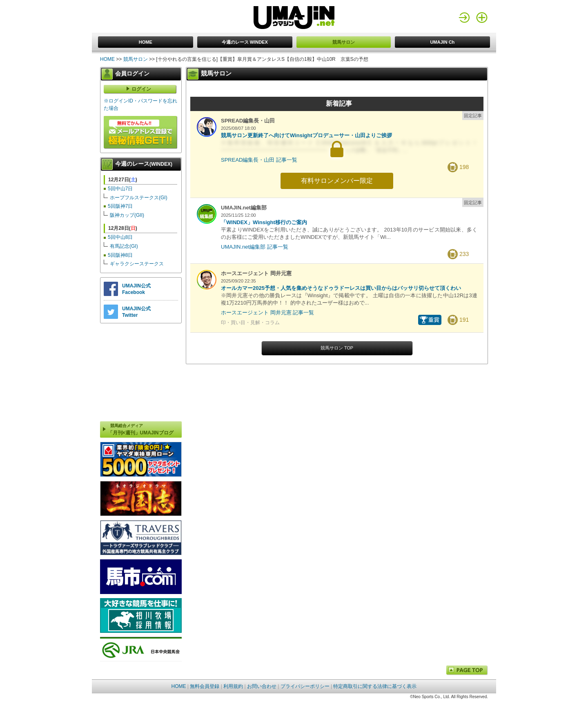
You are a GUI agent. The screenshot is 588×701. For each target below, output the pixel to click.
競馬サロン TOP (337, 348)
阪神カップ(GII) (127, 215)
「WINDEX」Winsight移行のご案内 (264, 222)
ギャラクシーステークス (137, 264)
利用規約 (233, 686)
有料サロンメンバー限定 (337, 181)
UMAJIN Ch (442, 42)
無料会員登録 (205, 686)
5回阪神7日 (120, 206)
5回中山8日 (120, 237)
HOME (146, 42)
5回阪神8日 (120, 255)
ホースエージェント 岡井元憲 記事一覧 (267, 313)
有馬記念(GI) (124, 246)
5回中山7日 (120, 189)
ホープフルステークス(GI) (139, 198)
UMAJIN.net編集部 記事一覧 (255, 247)
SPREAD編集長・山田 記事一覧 (259, 160)
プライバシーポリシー (305, 686)
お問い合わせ (262, 686)
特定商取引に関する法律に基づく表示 (375, 686)
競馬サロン (344, 42)
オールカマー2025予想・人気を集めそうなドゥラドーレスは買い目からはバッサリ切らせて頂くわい (341, 288)
